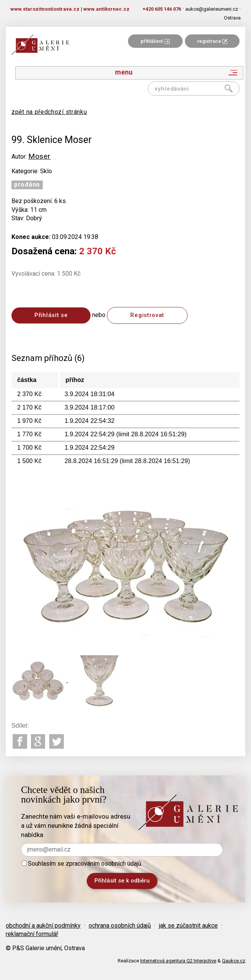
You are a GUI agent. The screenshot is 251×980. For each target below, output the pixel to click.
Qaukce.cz (234, 961)
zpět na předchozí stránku (49, 112)
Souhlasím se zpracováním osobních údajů (82, 864)
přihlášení (155, 41)
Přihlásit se (51, 315)
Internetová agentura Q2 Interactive (178, 961)
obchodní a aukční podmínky (43, 926)
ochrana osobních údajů (120, 926)
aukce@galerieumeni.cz (212, 9)
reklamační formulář (32, 934)
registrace (212, 41)
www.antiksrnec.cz (106, 9)
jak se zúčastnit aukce (188, 926)
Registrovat (147, 315)
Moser (40, 156)
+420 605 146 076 (162, 9)
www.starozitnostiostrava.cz (45, 9)
